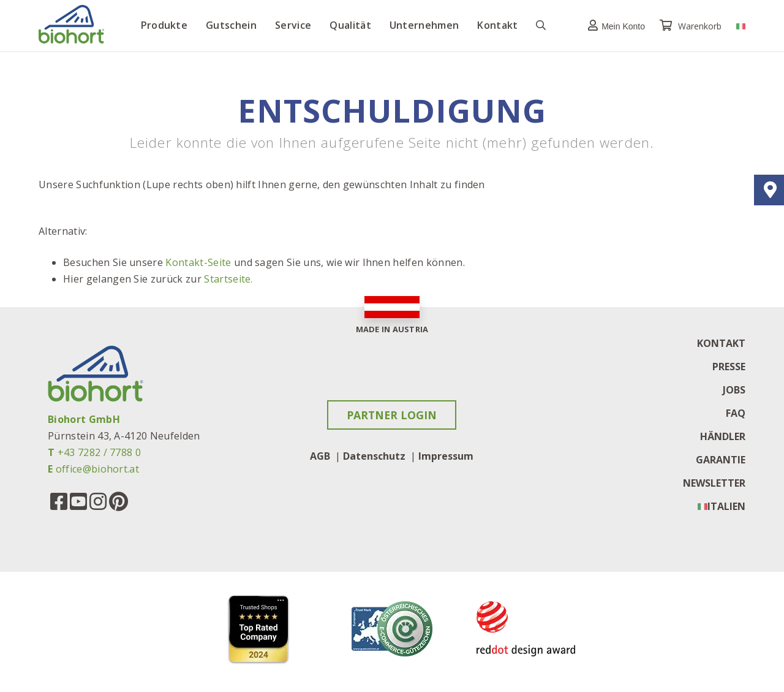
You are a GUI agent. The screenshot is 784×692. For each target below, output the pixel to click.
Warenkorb (692, 26)
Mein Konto (613, 25)
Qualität (350, 25)
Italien (726, 506)
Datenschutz (374, 456)
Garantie (721, 460)
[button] (613, 25)
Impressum (446, 456)
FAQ (736, 413)
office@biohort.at (97, 469)
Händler (723, 436)
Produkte (164, 25)
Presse (729, 367)
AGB (320, 456)
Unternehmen (424, 25)
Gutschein (231, 25)
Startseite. (228, 279)
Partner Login (392, 415)
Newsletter (714, 483)
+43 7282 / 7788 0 (99, 452)
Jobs (734, 390)
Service (293, 25)
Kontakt (497, 25)
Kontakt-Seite (198, 262)
